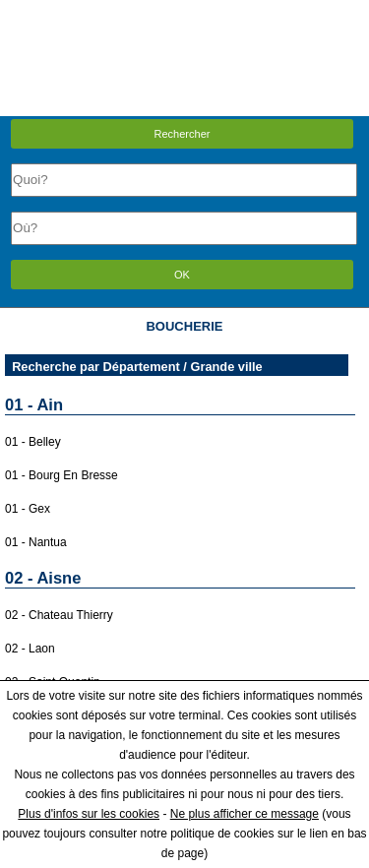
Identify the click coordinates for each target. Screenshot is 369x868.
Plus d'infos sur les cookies (89, 814)
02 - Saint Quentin (53, 682)
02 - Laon (30, 649)
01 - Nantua (36, 542)
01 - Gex (28, 509)
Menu (184, 14)
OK (182, 275)
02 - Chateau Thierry (59, 615)
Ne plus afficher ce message (245, 814)
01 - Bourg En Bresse (61, 475)
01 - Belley (33, 442)
